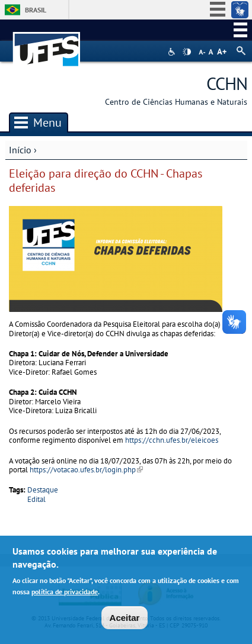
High (187, 52)
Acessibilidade (173, 52)
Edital (36, 499)
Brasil (36, 10)
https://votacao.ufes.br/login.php (86, 470)
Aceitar (125, 620)
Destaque (43, 490)
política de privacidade (65, 594)
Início (20, 150)
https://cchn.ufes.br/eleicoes (172, 440)
